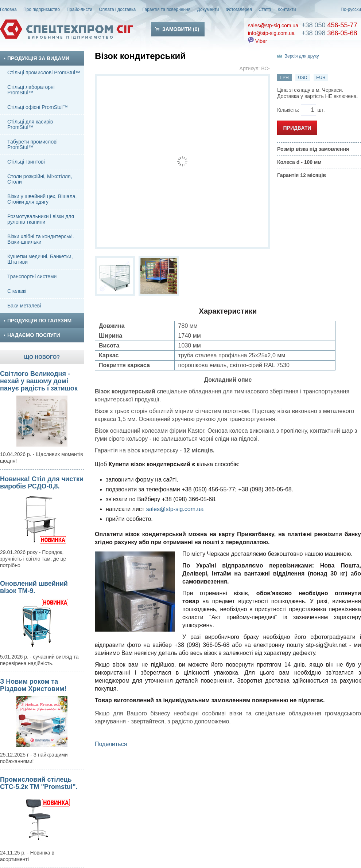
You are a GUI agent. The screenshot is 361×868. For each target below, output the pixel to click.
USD (302, 78)
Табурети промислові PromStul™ (32, 144)
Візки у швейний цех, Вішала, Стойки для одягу (42, 199)
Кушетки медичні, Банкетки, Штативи (40, 259)
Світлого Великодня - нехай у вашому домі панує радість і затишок (39, 381)
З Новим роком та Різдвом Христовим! (33, 685)
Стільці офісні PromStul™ (38, 107)
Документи (208, 9)
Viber (257, 41)
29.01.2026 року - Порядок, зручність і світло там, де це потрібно (33, 559)
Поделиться (111, 744)
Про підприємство (42, 9)
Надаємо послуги (32, 335)
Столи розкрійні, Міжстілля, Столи (40, 179)
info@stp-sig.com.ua (271, 33)
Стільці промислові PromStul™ (44, 72)
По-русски (351, 9)
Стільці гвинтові (26, 162)
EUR (321, 78)
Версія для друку (302, 56)
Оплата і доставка (117, 9)
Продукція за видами (36, 58)
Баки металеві (24, 306)
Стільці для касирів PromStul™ (30, 124)
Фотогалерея (239, 9)
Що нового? (42, 357)
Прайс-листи (79, 9)
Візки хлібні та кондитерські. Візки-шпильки (41, 239)
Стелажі (17, 291)
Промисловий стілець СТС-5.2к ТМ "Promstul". (39, 783)
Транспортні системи (32, 276)
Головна (8, 9)
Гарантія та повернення (167, 9)
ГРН (284, 78)
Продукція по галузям (38, 321)
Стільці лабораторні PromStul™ (31, 90)
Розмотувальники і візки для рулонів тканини (41, 219)
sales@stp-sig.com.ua (273, 25)
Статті (265, 9)
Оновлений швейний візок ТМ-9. (34, 587)
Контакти (287, 9)
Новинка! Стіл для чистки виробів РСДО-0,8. (42, 483)
